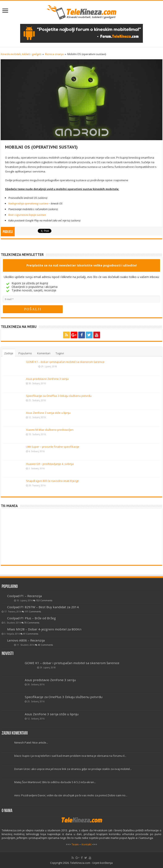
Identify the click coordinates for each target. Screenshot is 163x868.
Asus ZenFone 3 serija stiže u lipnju (48, 413)
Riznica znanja (54, 54)
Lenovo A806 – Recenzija (26, 640)
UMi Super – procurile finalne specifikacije (53, 447)
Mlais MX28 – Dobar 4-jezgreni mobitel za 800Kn (44, 629)
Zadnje (9, 353)
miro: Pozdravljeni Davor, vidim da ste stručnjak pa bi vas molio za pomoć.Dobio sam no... (71, 795)
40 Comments (45, 645)
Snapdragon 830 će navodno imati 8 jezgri (53, 481)
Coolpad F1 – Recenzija (24, 596)
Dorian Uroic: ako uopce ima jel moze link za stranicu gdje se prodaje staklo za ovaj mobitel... (73, 769)
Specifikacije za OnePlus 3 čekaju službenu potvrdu (59, 396)
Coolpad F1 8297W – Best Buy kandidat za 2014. (43, 607)
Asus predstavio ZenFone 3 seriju (47, 379)
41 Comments (31, 634)
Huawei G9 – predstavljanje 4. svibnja (50, 464)
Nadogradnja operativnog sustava (28, 203)
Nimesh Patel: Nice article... (31, 743)
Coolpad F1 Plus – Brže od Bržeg (31, 618)
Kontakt (87, 844)
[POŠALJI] (33, 309)
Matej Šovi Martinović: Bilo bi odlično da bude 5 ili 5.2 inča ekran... (55, 782)
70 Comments (32, 623)
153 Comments (44, 600)
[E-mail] (81, 299)
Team (75, 844)
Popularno (25, 353)
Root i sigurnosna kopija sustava (27, 215)
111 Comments (33, 612)
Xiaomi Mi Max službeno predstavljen (50, 430)
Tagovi (60, 353)
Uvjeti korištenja (102, 863)
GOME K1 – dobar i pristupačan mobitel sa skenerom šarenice (65, 362)
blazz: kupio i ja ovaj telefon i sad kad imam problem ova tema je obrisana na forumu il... (70, 756)
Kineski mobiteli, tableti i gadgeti (21, 54)
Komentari (44, 353)
